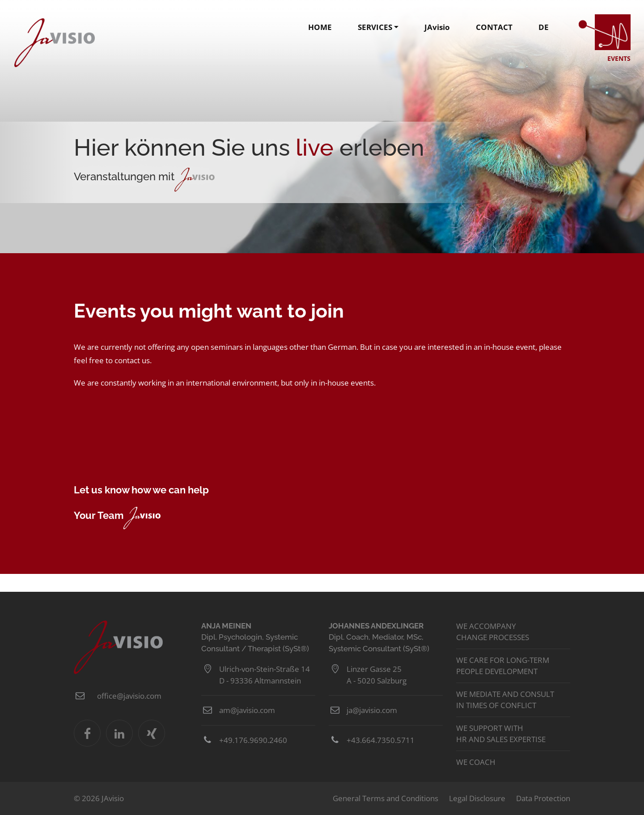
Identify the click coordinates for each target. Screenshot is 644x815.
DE (544, 27)
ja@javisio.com (372, 710)
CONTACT (494, 27)
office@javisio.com (129, 696)
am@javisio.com (247, 710)
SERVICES (375, 27)
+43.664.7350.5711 (381, 740)
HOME (320, 27)
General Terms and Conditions (386, 798)
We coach (476, 762)
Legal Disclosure (477, 798)
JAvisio (55, 43)
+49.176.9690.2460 (253, 740)
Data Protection (543, 798)
